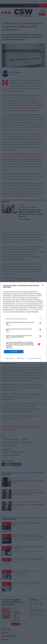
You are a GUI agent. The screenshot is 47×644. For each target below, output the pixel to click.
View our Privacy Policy (34, 358)
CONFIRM (14, 352)
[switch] (40, 323)
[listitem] (23, 319)
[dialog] (23, 322)
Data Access (21, 358)
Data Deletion (10, 358)
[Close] (43, 286)
